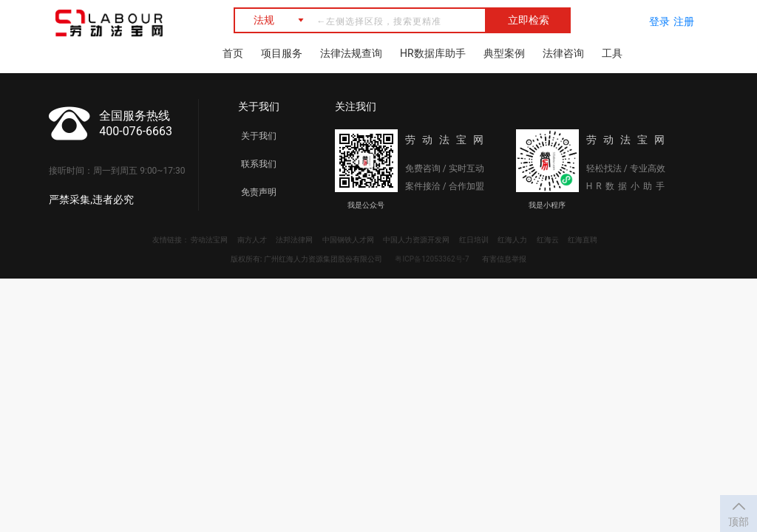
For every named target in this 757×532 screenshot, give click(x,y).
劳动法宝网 (209, 240)
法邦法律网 (294, 240)
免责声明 (259, 192)
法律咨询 (563, 53)
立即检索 (529, 20)
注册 (684, 21)
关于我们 (259, 136)
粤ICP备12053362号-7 (432, 259)
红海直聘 (583, 240)
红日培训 (474, 240)
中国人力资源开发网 (416, 240)
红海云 (548, 240)
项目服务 (282, 53)
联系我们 (259, 164)
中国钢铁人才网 (348, 240)
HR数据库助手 (433, 53)
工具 (612, 53)
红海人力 (512, 240)
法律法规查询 (351, 53)
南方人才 (252, 240)
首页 (233, 53)
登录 (659, 21)
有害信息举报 (504, 259)
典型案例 (504, 53)
